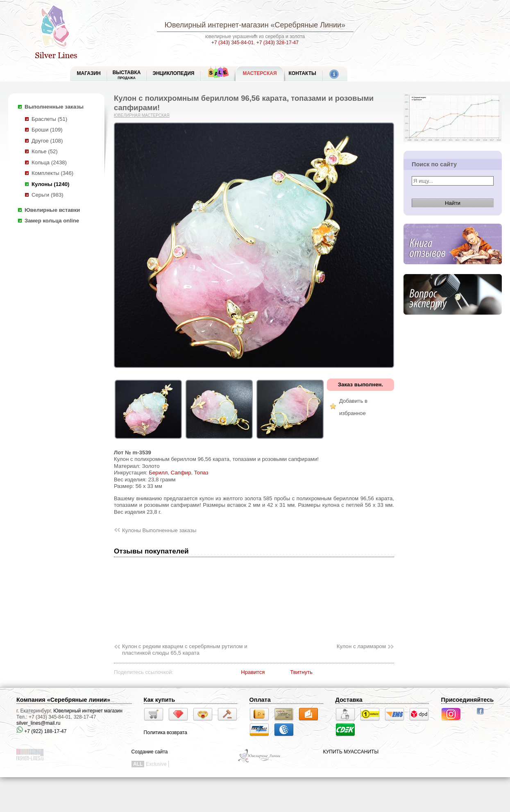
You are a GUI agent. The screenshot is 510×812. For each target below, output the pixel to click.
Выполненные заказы (54, 107)
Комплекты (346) (52, 173)
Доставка (349, 700)
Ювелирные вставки (52, 210)
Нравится (253, 672)
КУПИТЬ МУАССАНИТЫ (351, 752)
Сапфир (181, 473)
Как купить (160, 700)
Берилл (158, 473)
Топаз (201, 473)
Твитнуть (301, 672)
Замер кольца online (52, 221)
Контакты (303, 73)
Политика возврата (165, 733)
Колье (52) (45, 151)
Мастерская (260, 73)
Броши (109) (47, 130)
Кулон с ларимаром (361, 646)
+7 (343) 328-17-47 (278, 43)
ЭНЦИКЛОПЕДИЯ (173, 73)
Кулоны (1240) (50, 184)
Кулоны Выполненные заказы (159, 530)
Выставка (127, 75)
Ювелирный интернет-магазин (217, 25)
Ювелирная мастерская (142, 115)
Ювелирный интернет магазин (88, 711)
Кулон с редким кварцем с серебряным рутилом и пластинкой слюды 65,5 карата (185, 650)
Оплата (260, 700)
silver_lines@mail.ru (39, 723)
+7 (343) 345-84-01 (232, 43)
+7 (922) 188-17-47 (41, 731)
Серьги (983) (48, 195)
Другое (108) (47, 141)
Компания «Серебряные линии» (63, 700)
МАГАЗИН (89, 73)
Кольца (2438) (49, 162)
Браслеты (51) (49, 119)
